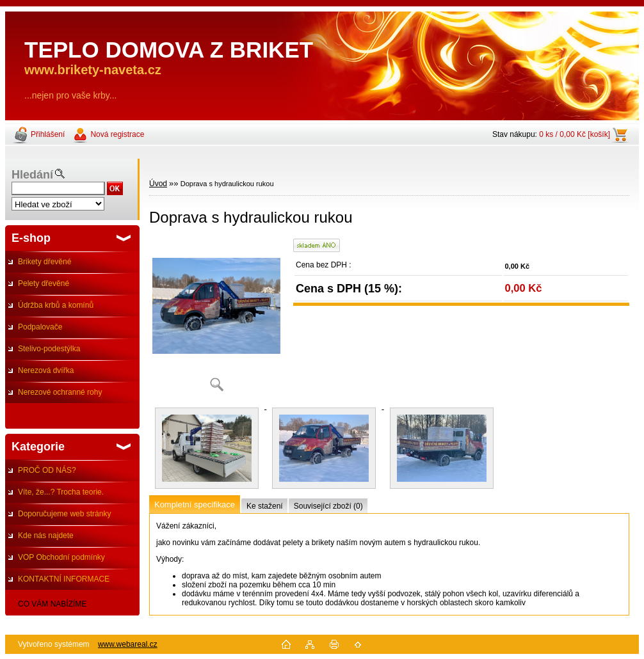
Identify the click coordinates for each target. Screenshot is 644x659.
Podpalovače (40, 327)
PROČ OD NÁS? (47, 470)
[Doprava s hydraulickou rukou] (216, 320)
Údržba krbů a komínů (56, 305)
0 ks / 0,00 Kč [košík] (575, 134)
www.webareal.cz (128, 644)
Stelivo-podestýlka (49, 349)
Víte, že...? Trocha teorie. (61, 492)
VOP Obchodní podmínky (61, 557)
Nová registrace (117, 134)
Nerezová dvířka (46, 370)
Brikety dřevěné (44, 262)
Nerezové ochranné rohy (60, 392)
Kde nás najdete (46, 536)
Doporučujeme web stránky (64, 514)
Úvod (158, 184)
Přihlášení (48, 134)
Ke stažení (265, 506)
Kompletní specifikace (195, 504)
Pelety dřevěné (44, 283)
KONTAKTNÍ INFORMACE (64, 579)
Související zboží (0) (328, 506)
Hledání (32, 175)
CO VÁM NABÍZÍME (52, 604)
